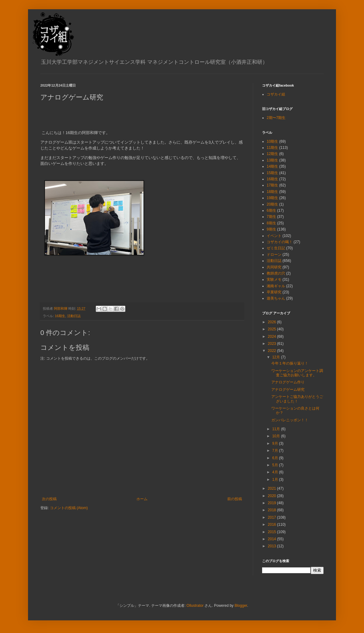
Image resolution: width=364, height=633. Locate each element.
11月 (277, 429)
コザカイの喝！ (280, 242)
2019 (273, 503)
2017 (273, 517)
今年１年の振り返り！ (290, 363)
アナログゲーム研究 (288, 390)
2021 (273, 488)
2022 (273, 351)
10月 (277, 436)
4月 (276, 472)
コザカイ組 (276, 94)
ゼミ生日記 (276, 248)
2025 (273, 329)
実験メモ (274, 280)
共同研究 (274, 267)
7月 (276, 451)
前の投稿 (235, 499)
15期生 (272, 173)
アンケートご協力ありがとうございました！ (297, 399)
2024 (273, 337)
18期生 (272, 192)
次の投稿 (49, 499)
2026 (273, 322)
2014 (273, 539)
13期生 (272, 160)
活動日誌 (74, 316)
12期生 (272, 154)
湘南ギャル (276, 286)
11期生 (272, 148)
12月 (277, 357)
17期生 (272, 185)
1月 (276, 480)
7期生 (271, 217)
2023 (273, 344)
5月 (276, 465)
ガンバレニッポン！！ (290, 420)
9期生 (271, 229)
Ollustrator (195, 606)
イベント (274, 236)
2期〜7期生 (276, 118)
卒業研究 (274, 292)
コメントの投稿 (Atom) (69, 508)
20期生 (272, 204)
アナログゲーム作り (288, 382)
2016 (273, 525)
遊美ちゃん (276, 298)
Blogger (241, 606)
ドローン (274, 255)
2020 (273, 496)
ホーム (142, 499)
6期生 (271, 210)
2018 (273, 510)
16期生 (60, 316)
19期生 (272, 198)
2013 (273, 546)
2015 (273, 532)
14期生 (272, 166)
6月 (276, 458)
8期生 (271, 223)
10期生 (272, 141)
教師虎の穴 (276, 273)
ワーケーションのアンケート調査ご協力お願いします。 (297, 373)
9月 (276, 443)
